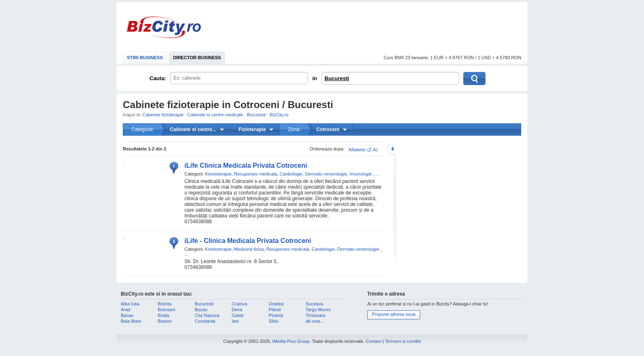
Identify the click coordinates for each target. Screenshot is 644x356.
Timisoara (315, 315)
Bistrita (165, 304)
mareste (392, 149)
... (377, 174)
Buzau (201, 310)
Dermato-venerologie (326, 174)
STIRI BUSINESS (145, 58)
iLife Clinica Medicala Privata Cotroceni (246, 165)
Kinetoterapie (218, 174)
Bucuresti (337, 78)
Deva (237, 310)
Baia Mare (131, 321)
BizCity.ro (164, 27)
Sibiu (274, 321)
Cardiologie (291, 174)
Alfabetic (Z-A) (363, 150)
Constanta (205, 321)
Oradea (276, 304)
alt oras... (315, 321)
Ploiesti (276, 315)
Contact (374, 341)
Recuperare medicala (256, 174)
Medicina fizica (249, 249)
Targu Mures (318, 310)
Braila (163, 315)
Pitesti (275, 310)
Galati (238, 315)
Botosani (167, 310)
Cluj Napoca (207, 315)
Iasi (235, 321)
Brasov (165, 321)
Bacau (127, 315)
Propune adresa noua (394, 314)
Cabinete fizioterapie (163, 115)
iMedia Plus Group (291, 341)
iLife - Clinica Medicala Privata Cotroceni (248, 241)
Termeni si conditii (403, 341)
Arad (125, 310)
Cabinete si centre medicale (215, 115)
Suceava (314, 304)
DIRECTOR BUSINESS (197, 58)
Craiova (239, 304)
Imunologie (361, 174)
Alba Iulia (130, 304)
